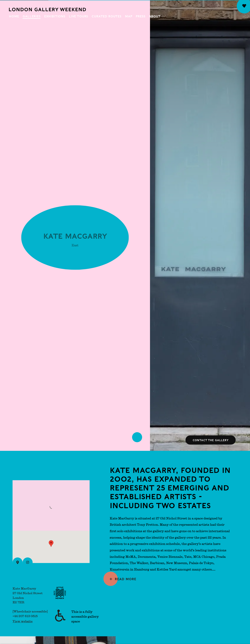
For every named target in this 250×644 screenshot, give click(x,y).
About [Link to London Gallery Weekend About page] (155, 16)
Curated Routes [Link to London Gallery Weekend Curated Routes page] (106, 16)
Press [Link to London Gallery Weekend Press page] (140, 16)
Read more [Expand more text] (125, 579)
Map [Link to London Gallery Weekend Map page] (129, 16)
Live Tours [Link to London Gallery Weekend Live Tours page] (78, 16)
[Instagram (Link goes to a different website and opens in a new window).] (28, 562)
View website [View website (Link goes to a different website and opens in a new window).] (23, 621)
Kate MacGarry (75, 236)
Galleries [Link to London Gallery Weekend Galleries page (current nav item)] (31, 16)
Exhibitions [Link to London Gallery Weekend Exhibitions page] (55, 16)
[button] (51, 544)
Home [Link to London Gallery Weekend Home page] (14, 16)
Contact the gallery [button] (211, 440)
